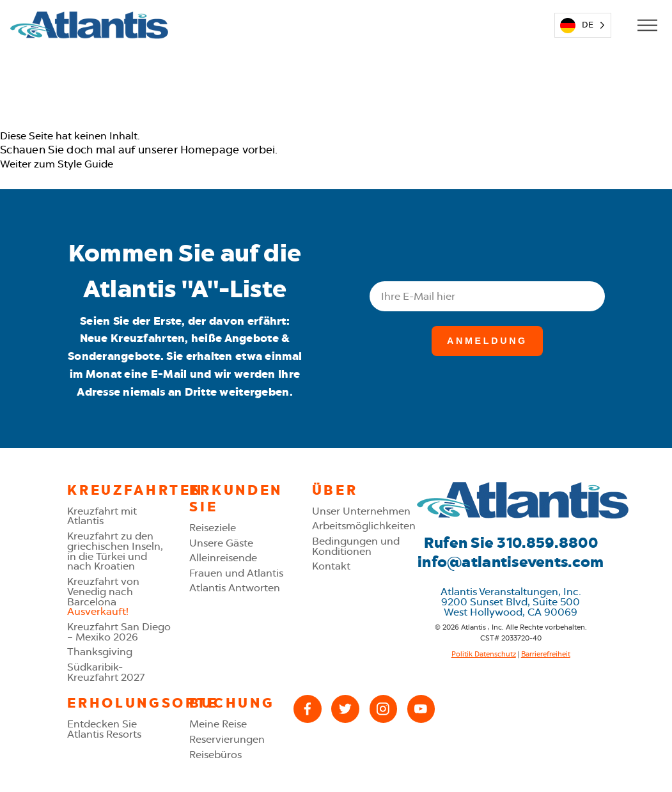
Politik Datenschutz (484, 654)
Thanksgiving (100, 652)
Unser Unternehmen (361, 511)
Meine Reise (218, 724)
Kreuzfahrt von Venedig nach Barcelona (103, 596)
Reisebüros (215, 755)
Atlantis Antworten (235, 588)
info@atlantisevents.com (511, 562)
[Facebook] (307, 709)
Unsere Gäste (221, 543)
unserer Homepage (189, 150)
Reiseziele (213, 528)
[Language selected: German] (583, 25)
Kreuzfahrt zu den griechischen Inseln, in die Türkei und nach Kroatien (115, 551)
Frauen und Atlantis (236, 573)
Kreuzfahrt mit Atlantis (102, 516)
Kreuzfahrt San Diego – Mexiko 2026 (119, 632)
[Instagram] (383, 709)
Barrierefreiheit (546, 654)
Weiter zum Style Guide (57, 164)
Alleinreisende (223, 558)
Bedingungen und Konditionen (356, 546)
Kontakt (331, 566)
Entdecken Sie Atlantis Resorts (104, 729)
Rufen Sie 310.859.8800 (511, 543)
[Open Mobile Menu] (647, 25)
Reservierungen (227, 739)
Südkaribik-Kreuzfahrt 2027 (106, 672)
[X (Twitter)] (345, 709)
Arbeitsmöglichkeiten (364, 526)
